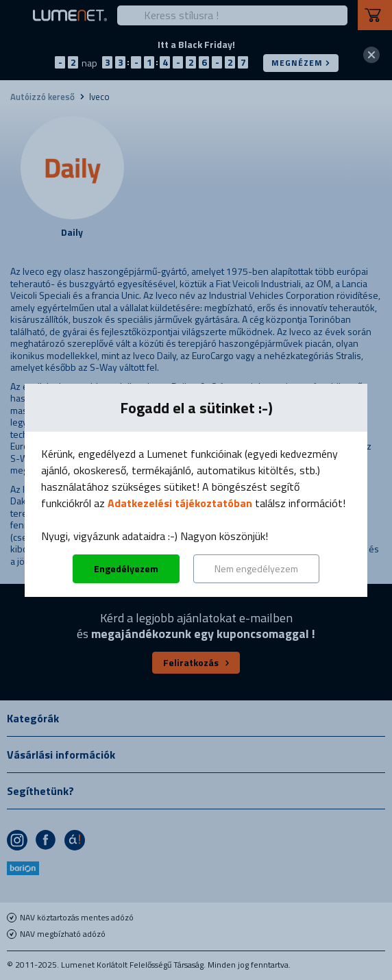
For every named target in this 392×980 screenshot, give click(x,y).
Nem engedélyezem (256, 568)
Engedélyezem (126, 568)
